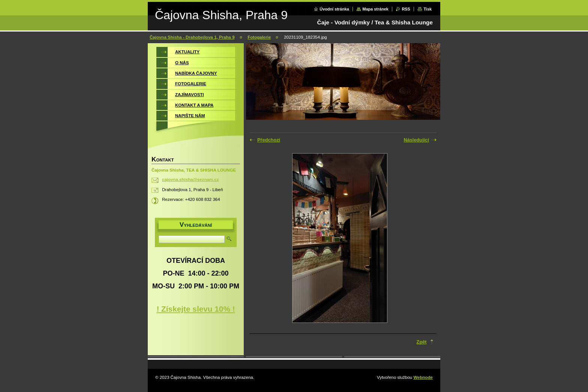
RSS (406, 9)
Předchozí (269, 140)
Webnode (423, 377)
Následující (416, 140)
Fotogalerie (259, 37)
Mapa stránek (375, 9)
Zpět (422, 342)
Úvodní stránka (334, 9)
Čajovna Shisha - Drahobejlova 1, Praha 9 (192, 37)
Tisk (427, 9)
